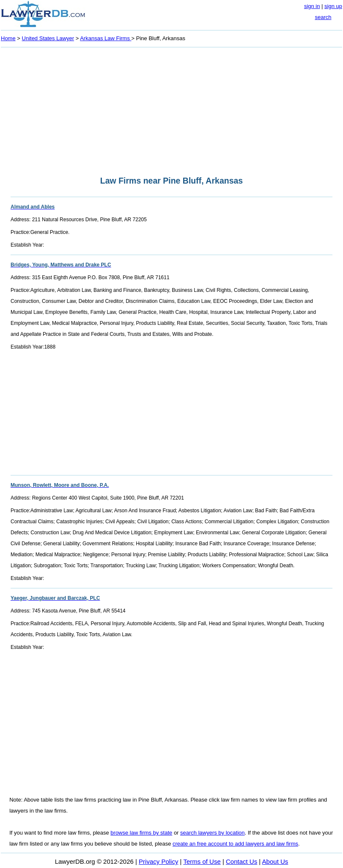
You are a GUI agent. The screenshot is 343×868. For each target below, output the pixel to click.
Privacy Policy (158, 861)
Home (8, 38)
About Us (275, 861)
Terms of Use (202, 861)
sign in (312, 6)
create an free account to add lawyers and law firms (235, 844)
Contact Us (241, 861)
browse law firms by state (141, 833)
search (323, 17)
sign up (333, 6)
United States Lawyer (48, 38)
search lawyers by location (212, 833)
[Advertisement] (171, 109)
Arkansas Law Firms (106, 38)
